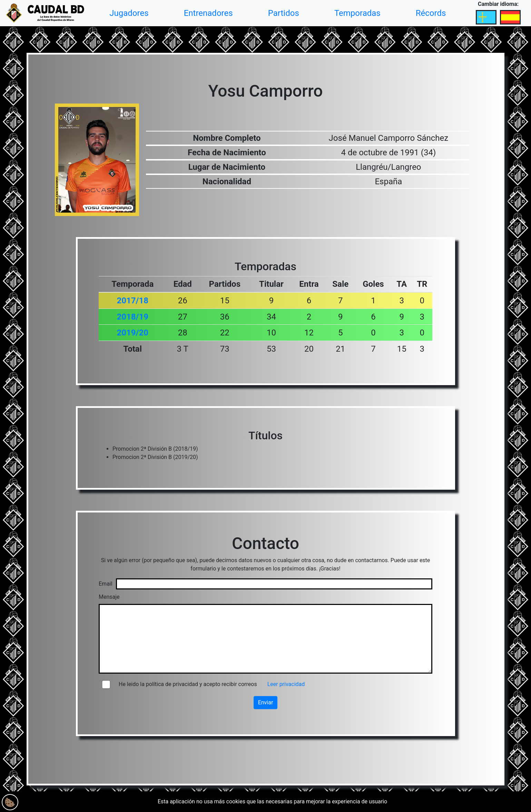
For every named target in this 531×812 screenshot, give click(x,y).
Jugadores (129, 13)
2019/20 (132, 333)
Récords (431, 13)
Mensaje (109, 597)
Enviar (266, 702)
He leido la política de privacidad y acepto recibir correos (188, 684)
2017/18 (132, 301)
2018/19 (132, 317)
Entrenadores (208, 13)
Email (106, 584)
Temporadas (357, 13)
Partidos (284, 13)
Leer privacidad (286, 684)
